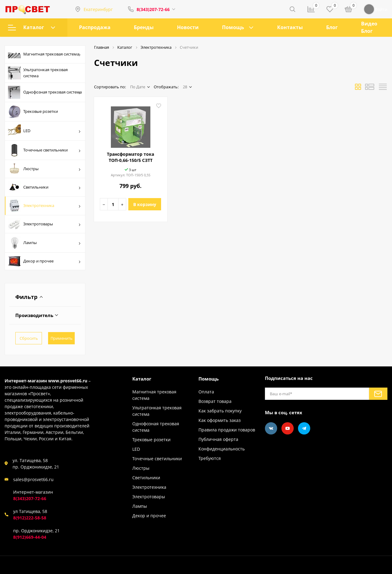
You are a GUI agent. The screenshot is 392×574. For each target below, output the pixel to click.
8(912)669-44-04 (30, 537)
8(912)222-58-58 (30, 518)
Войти (375, 9)
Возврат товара (215, 401)
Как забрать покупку (220, 411)
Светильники (44, 187)
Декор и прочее (44, 261)
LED (44, 131)
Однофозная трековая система (45, 92)
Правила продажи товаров (227, 430)
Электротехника (44, 206)
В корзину (145, 204)
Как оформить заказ (220, 420)
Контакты (290, 27)
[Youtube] (288, 428)
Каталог (32, 27)
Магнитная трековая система (44, 55)
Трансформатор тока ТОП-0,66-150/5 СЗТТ (130, 157)
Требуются (210, 458)
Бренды (144, 27)
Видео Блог (369, 27)
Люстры (44, 169)
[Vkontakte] (271, 428)
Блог (332, 27)
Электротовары (44, 224)
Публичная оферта (218, 439)
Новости (188, 27)
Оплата (206, 392)
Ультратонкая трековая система (38, 73)
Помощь (233, 27)
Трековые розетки (33, 112)
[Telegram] (304, 428)
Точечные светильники (44, 150)
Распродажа (95, 27)
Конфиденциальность (222, 449)
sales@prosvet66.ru (33, 479)
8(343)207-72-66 (153, 9)
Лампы (44, 243)
